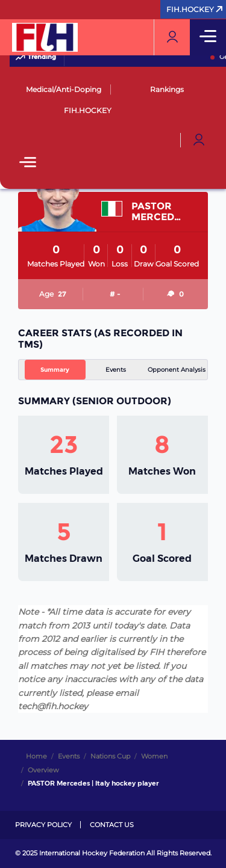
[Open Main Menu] (28, 163)
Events (116, 370)
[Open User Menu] (199, 140)
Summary (55, 370)
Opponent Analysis (177, 370)
